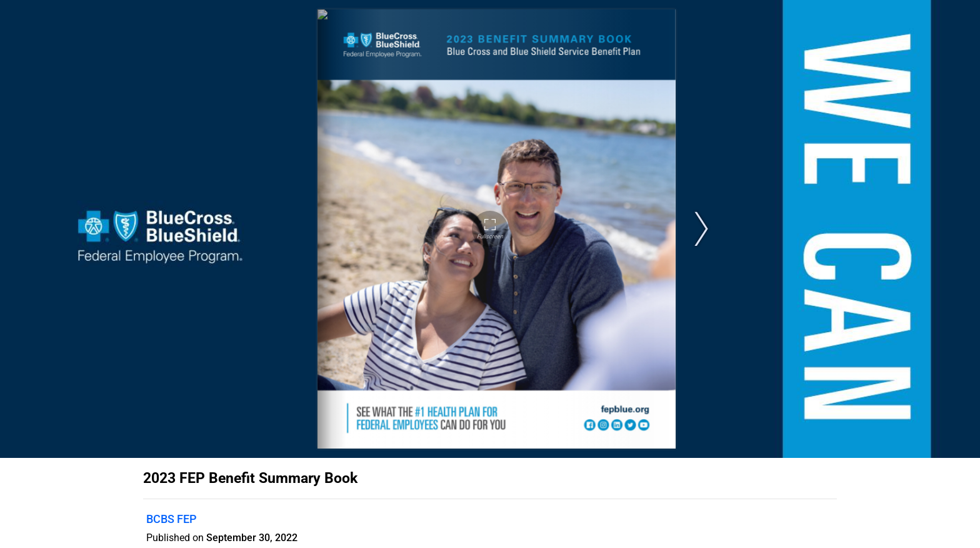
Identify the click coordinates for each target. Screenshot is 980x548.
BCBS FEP (171, 519)
